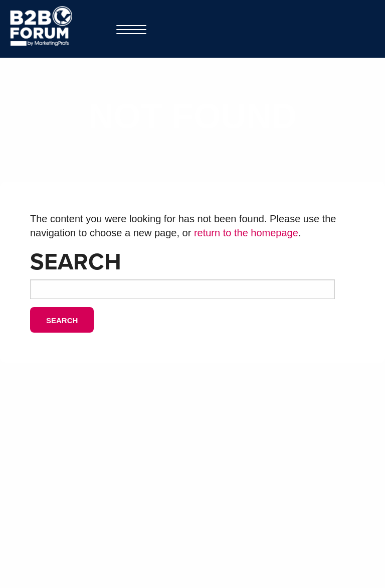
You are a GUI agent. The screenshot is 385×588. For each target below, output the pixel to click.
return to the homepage (246, 233)
